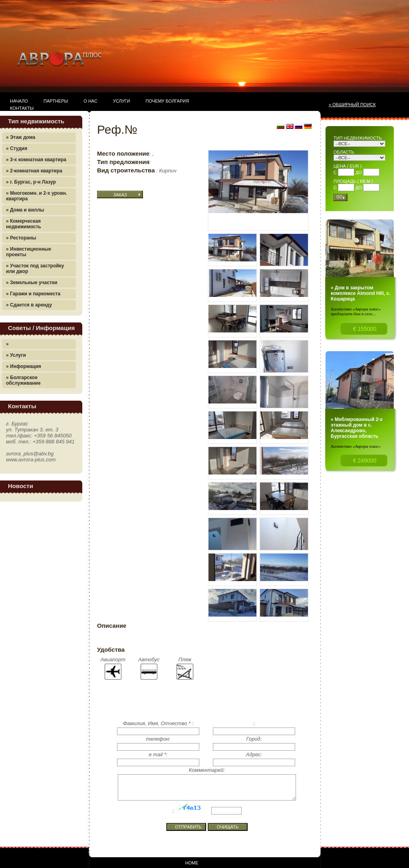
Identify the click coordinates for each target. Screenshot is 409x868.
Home (192, 863)
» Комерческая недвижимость (24, 224)
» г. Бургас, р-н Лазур (31, 182)
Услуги (122, 101)
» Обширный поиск (352, 105)
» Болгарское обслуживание (23, 380)
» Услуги (16, 355)
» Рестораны (21, 238)
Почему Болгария (168, 101)
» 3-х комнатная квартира (36, 160)
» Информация (24, 366)
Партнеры (56, 101)
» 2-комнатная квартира (34, 171)
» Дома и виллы (25, 210)
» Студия (17, 148)
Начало (19, 101)
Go (340, 197)
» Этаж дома (21, 137)
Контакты (22, 108)
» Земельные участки (32, 283)
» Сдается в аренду (29, 305)
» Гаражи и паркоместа (33, 294)
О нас (90, 101)
